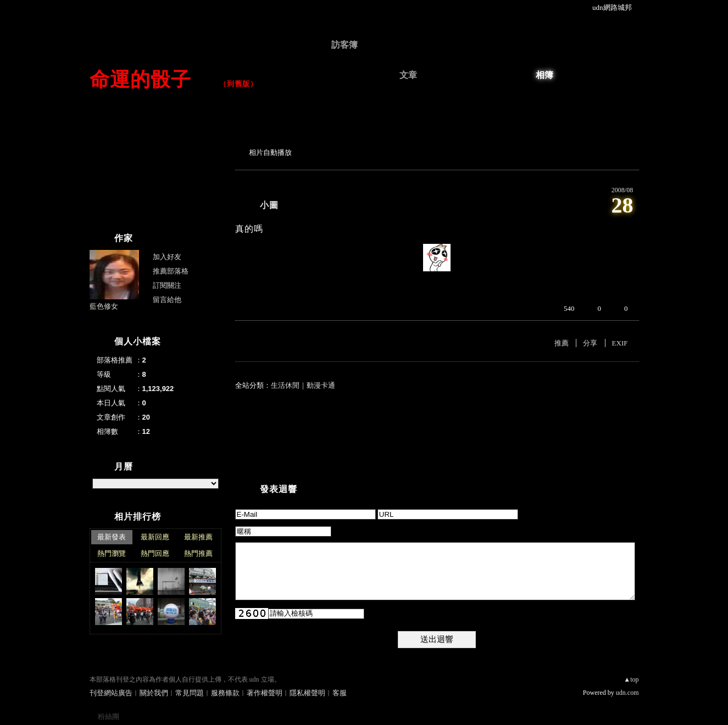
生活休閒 (285, 385)
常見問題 (190, 693)
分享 (590, 343)
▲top (631, 679)
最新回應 (155, 537)
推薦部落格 (171, 271)
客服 (340, 693)
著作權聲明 (265, 693)
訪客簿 (344, 45)
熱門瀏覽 (112, 553)
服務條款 (225, 693)
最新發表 (112, 537)
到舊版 (238, 84)
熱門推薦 (198, 553)
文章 (408, 75)
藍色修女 (104, 306)
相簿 (544, 75)
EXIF (620, 343)
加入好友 (167, 257)
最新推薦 (198, 537)
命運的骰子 (151, 79)
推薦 (562, 343)
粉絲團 (109, 716)
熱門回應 (155, 553)
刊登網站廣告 (111, 693)
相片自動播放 (270, 152)
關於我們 (154, 693)
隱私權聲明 (307, 693)
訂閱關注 (167, 285)
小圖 (269, 205)
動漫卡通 (321, 385)
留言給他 (167, 300)
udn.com (627, 693)
